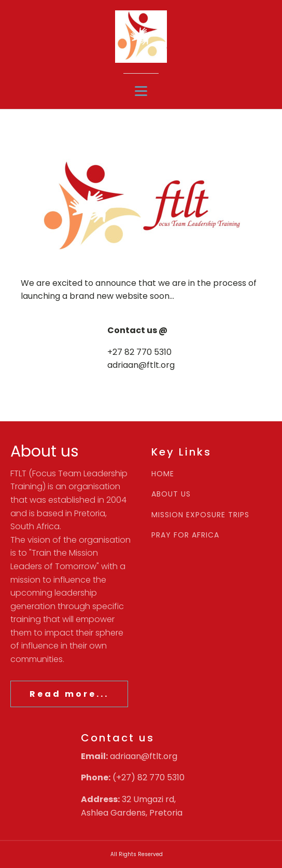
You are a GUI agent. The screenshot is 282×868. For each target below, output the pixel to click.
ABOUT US (171, 494)
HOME (163, 474)
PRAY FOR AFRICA (185, 535)
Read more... (69, 694)
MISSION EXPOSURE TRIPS (200, 515)
